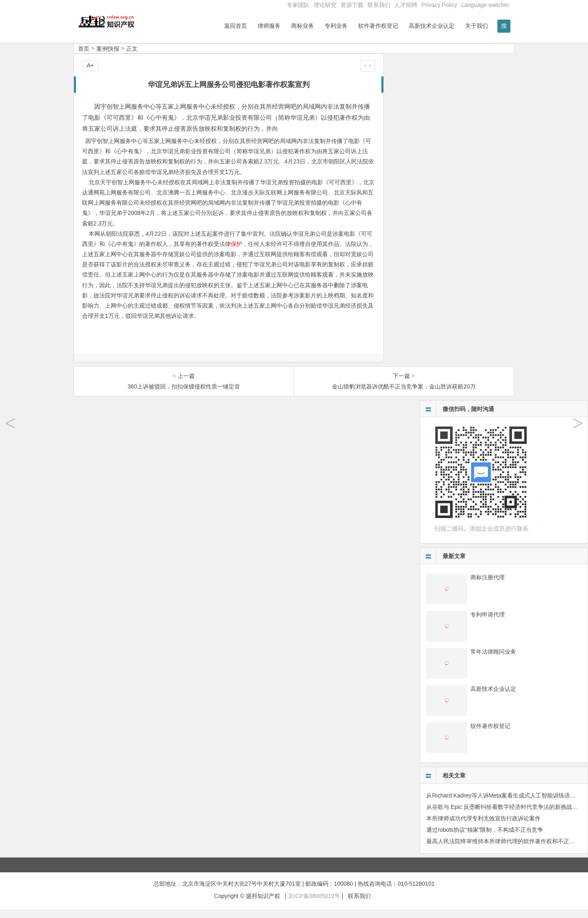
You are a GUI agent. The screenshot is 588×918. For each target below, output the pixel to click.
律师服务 (269, 26)
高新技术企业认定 (432, 26)
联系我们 (379, 5)
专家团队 (298, 5)
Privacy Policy (439, 5)
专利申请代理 (488, 623)
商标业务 (303, 26)
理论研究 (325, 5)
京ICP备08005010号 (314, 904)
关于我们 (477, 26)
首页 (84, 57)
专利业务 (336, 26)
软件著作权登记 (378, 26)
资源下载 (352, 5)
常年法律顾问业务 (493, 660)
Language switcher (485, 5)
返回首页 (236, 26)
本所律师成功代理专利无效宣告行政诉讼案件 (483, 826)
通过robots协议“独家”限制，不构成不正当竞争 (485, 838)
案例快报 (108, 57)
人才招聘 (406, 5)
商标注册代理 (488, 585)
